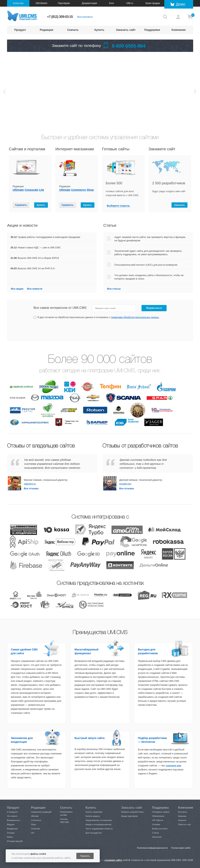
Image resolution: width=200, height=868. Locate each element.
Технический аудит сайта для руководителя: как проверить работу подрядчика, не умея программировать (148, 253)
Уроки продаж (153, 3)
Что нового (12, 816)
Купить (99, 30)
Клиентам (18, 3)
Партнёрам (64, 3)
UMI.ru (130, 3)
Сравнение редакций (41, 812)
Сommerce (79, 190)
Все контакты (85, 17)
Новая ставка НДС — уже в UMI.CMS (39, 247)
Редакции (47, 30)
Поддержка (152, 30)
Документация (89, 3)
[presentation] (138, 330)
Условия (156, 824)
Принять (85, 856)
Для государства (94, 833)
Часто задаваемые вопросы (99, 829)
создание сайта (113, 860)
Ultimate (18, 190)
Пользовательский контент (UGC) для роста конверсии (146, 265)
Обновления (158, 816)
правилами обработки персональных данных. (135, 317)
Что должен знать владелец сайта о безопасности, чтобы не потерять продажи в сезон (149, 277)
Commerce (36, 820)
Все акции (17, 289)
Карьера (182, 816)
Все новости (35, 289)
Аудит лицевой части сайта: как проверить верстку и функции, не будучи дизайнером (150, 239)
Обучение (157, 837)
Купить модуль (93, 816)
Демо (181, 4)
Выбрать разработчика (132, 812)
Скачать (73, 30)
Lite (42, 190)
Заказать (179, 205)
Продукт (20, 30)
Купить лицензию (94, 812)
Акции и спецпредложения (98, 824)
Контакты (183, 812)
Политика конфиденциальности (152, 848)
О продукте (12, 812)
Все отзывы (31, 488)
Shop (90, 190)
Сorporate (32, 190)
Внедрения (12, 829)
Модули (11, 824)
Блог (112, 3)
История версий (15, 841)
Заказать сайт (126, 30)
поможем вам (173, 765)
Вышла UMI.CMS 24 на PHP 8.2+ (37, 268)
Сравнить (21, 205)
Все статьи (114, 289)
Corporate (36, 829)
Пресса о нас (185, 824)
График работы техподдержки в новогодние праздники (49, 237)
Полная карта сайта (181, 848)
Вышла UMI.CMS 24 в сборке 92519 (38, 258)
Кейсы (10, 837)
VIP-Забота (157, 820)
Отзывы (11, 833)
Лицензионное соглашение (99, 820)
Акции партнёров (129, 816)
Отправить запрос (161, 812)
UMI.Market (41, 3)
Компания (179, 30)
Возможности (13, 820)
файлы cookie (38, 854)
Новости (182, 820)
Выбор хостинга (160, 829)
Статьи (155, 833)
